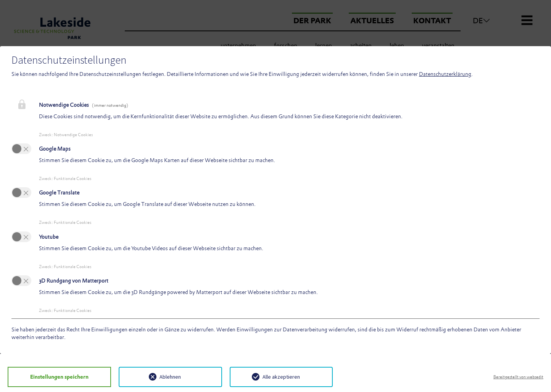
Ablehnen (170, 377)
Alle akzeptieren (281, 377)
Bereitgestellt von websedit (518, 377)
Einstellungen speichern (59, 377)
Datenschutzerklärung (445, 74)
